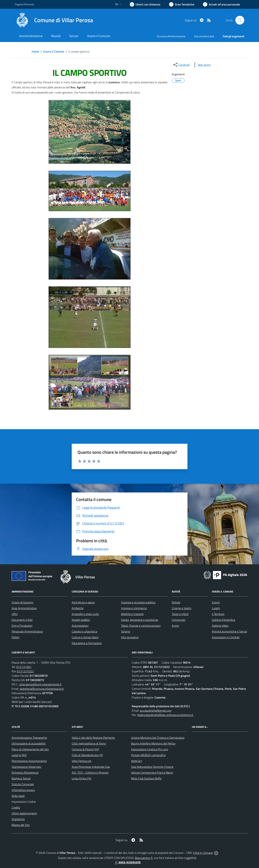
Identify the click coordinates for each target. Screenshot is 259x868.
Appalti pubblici (81, 620)
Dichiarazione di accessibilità (29, 743)
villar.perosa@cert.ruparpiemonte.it (40, 684)
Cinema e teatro (182, 608)
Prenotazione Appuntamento (29, 761)
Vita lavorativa (130, 637)
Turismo (126, 631)
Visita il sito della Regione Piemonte (93, 738)
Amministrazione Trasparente (29, 738)
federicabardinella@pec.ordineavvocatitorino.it (165, 715)
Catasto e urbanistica (84, 631)
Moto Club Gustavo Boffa (146, 778)
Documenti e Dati (22, 620)
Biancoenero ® (144, 858)
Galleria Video (220, 626)
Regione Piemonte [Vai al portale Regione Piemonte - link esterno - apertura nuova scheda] (25, 4)
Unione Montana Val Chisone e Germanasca (158, 738)
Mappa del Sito (21, 825)
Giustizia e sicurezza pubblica (138, 602)
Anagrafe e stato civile (85, 614)
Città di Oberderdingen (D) (87, 755)
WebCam (137, 761)
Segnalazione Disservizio (26, 767)
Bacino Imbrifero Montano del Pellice (153, 743)
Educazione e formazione (87, 643)
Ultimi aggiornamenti (24, 813)
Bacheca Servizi (21, 778)
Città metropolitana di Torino (89, 743)
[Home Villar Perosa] (54, 20)
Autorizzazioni (80, 626)
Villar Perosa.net (82, 761)
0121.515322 (25, 671)
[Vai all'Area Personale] (221, 4)
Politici (16, 637)
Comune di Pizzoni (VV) (85, 749)
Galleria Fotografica (224, 620)
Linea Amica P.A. (82, 778)
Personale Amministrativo (27, 631)
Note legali (18, 796)
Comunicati (179, 620)
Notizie (176, 602)
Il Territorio (218, 614)
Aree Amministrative (24, 608)
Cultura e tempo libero (85, 637)
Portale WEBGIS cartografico (148, 755)
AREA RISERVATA (127, 862)
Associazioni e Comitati (226, 637)
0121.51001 (24, 667)
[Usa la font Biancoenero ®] (145, 4)
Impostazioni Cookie (24, 802)
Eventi (216, 602)
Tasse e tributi (180, 614)
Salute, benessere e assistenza (140, 620)
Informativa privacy (23, 790)
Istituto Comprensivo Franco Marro (152, 773)
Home (35, 51)
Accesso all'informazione (171, 36)
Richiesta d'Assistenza (25, 773)
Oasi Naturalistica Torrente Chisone (152, 767)
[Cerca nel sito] (240, 20)
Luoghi (216, 608)
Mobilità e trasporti (132, 614)
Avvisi (175, 626)
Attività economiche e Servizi (229, 631)
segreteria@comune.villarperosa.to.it (42, 689)
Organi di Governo (22, 602)
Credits (16, 807)
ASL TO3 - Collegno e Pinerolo (90, 773)
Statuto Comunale (23, 784)
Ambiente (78, 608)
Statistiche (18, 819)
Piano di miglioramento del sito (30, 749)
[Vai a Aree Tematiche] (182, 4)
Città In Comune (203, 853)
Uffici (15, 614)
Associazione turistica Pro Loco (150, 749)
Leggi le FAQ (19, 755)
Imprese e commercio (134, 608)
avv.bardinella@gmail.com (156, 711)
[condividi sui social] (181, 65)
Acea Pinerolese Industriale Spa (91, 767)
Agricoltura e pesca (83, 602)
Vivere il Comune (54, 51)
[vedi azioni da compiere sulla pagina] (201, 65)
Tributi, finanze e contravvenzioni (141, 626)
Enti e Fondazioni (22, 626)
